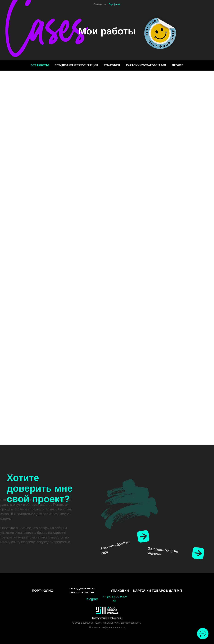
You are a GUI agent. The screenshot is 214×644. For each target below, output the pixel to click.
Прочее (178, 65)
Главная (98, 4)
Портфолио (114, 4)
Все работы (40, 65)
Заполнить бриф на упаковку (163, 554)
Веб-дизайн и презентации (76, 65)
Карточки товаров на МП (146, 65)
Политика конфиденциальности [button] (107, 627)
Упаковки (112, 65)
